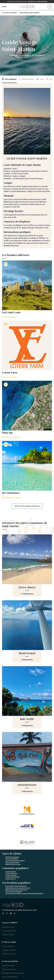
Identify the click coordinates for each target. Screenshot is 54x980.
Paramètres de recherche (21, 962)
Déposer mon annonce (9, 930)
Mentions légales (37, 962)
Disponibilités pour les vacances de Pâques (17, 849)
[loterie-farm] (27, 349)
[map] (40, 79)
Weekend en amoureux (12, 818)
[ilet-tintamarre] (27, 470)
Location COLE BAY (11, 836)
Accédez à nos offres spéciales (38, 2)
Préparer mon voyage (9, 915)
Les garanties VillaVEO (9, 892)
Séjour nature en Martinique (13, 852)
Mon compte (6, 953)
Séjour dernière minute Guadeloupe (16, 847)
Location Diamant (11, 832)
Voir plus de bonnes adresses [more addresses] (27, 506)
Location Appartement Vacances (15, 821)
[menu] (50, 7)
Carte (40, 79)
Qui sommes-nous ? (8, 888)
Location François (10, 840)
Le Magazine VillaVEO (9, 911)
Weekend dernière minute (13, 825)
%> (14, 865)
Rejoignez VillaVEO (8, 895)
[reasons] (26, 79)
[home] (27, 7)
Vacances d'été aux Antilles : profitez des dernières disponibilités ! (24, 854)
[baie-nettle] (27, 697)
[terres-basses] (27, 565)
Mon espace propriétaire (10, 938)
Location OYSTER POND (12, 838)
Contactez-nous (26, 964)
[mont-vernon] (27, 631)
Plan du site (6, 962)
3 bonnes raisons (26, 79)
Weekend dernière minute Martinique (16, 851)
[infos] (9, 79)
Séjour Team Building (11, 820)
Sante (50, 79)
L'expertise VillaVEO (8, 926)
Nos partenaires (39, 964)
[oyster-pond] (27, 763)
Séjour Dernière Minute (12, 823)
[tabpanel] (27, 168)
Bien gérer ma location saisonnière (13, 934)
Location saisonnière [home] (10, 13)
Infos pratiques (9, 79)
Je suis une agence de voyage (12, 949)
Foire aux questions (8, 907)
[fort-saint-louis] (27, 289)
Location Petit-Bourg (11, 834)
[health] (50, 79)
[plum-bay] (27, 410)
